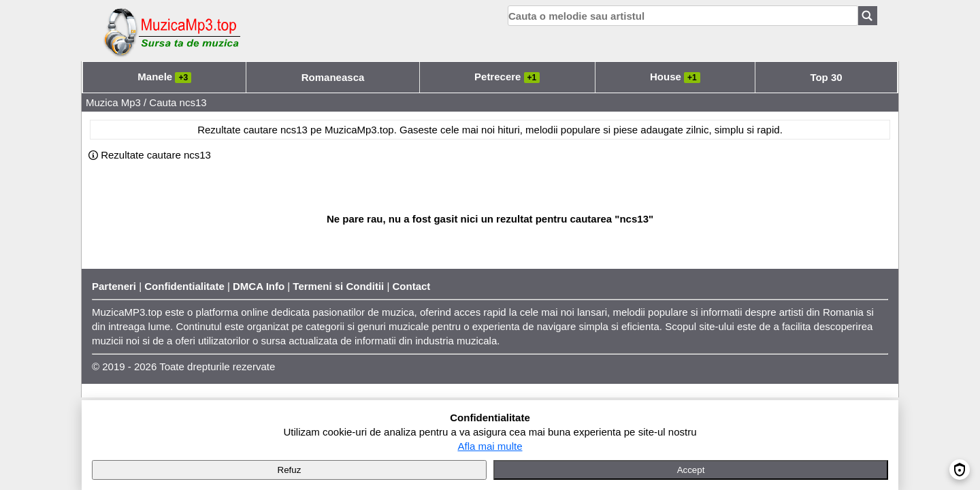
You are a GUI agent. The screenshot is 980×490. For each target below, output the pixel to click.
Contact (412, 286)
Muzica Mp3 (113, 102)
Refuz (290, 470)
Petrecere (507, 77)
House (675, 77)
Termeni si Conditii (338, 286)
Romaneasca (333, 77)
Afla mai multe (490, 446)
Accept (691, 470)
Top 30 (826, 77)
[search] (683, 16)
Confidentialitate (184, 286)
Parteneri (114, 286)
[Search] (868, 16)
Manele (164, 77)
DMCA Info (259, 286)
